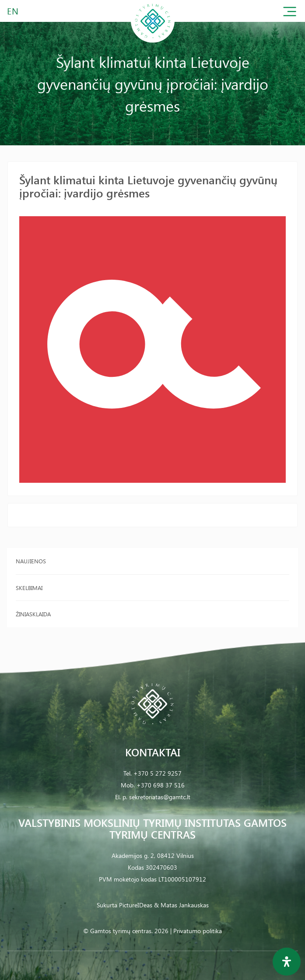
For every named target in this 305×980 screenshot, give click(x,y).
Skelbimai (29, 588)
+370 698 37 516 (161, 785)
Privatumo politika (198, 931)
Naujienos (31, 561)
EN (13, 11)
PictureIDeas (136, 905)
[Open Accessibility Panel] (287, 962)
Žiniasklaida (33, 614)
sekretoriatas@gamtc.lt (160, 797)
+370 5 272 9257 (158, 773)
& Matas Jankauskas (181, 905)
